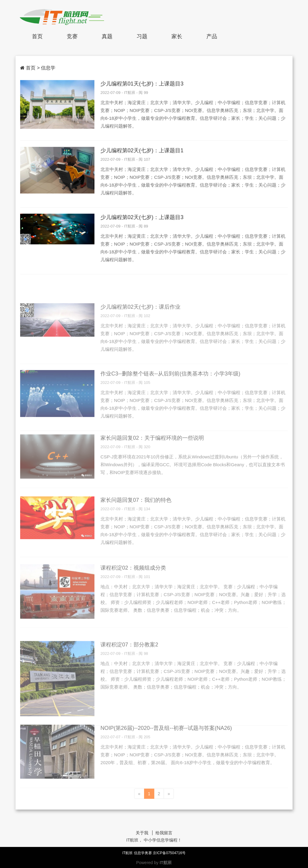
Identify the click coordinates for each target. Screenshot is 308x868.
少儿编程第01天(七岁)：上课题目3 (142, 85)
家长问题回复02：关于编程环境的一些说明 (152, 457)
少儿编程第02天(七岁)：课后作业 (140, 329)
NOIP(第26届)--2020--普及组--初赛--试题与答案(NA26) (166, 751)
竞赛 (72, 36)
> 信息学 (46, 68)
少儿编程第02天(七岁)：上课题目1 (142, 152)
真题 (107, 36)
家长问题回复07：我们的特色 (136, 522)
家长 (177, 36)
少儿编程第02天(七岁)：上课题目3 (142, 219)
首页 (37, 36)
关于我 (142, 833)
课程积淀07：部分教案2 (129, 674)
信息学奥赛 (143, 853)
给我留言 (164, 833)
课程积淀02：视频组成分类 (133, 591)
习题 (142, 36)
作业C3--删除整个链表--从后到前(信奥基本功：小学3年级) (170, 395)
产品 (212, 36)
